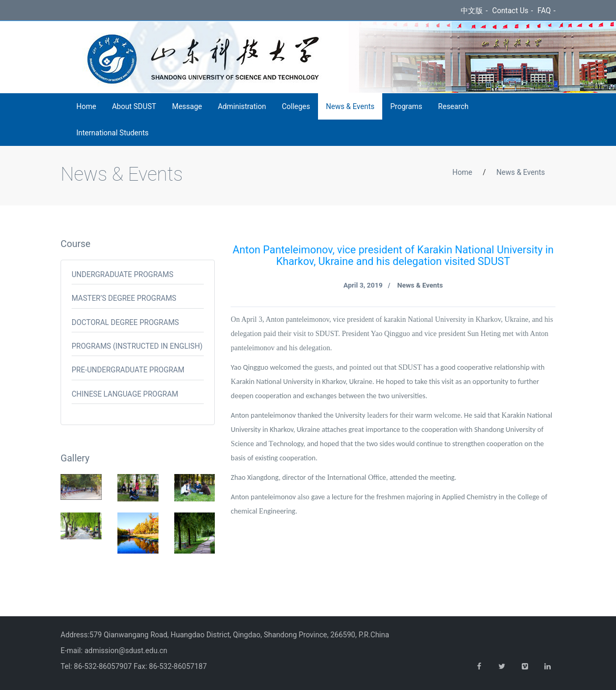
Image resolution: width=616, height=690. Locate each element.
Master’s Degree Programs (124, 298)
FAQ (544, 11)
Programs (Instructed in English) (137, 346)
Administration (242, 106)
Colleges (296, 106)
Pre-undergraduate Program (128, 370)
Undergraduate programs (122, 274)
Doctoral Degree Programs (125, 322)
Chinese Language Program (125, 394)
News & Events (350, 106)
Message (187, 106)
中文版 (472, 11)
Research (453, 106)
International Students (112, 133)
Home (86, 106)
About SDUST (134, 106)
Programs (406, 106)
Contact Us (510, 11)
